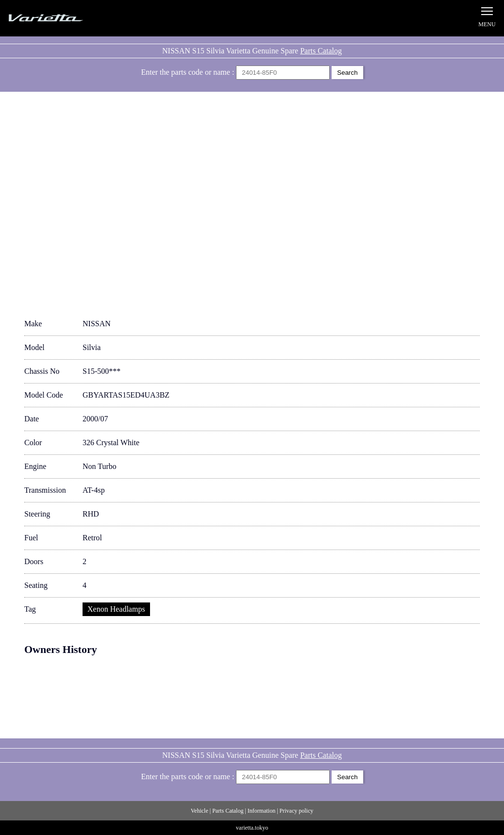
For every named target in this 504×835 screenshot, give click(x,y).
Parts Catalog (321, 51)
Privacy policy (297, 811)
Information (261, 811)
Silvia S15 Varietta (68, 18)
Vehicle (200, 811)
